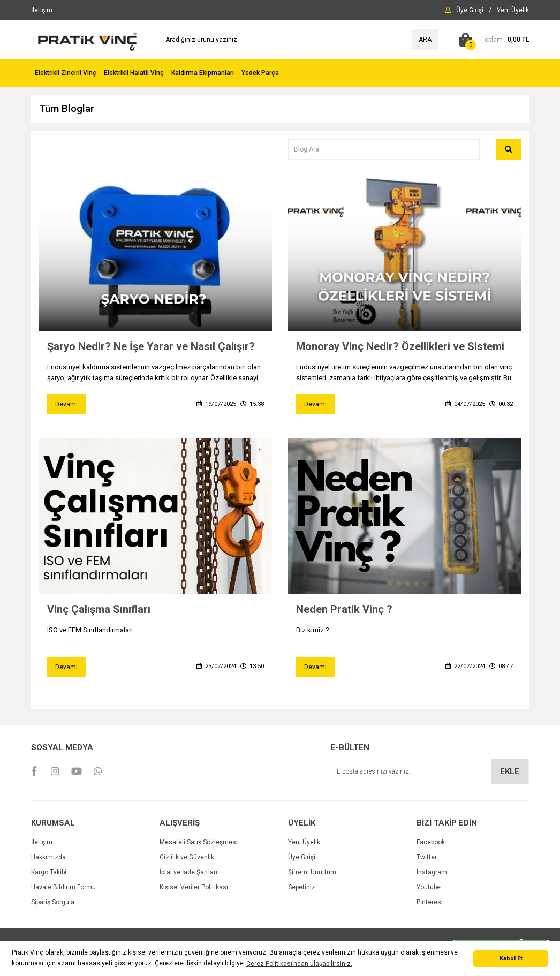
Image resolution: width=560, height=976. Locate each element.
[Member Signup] (513, 10)
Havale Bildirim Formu (63, 887)
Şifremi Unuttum (312, 872)
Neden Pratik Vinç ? (344, 609)
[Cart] (492, 40)
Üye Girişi (302, 857)
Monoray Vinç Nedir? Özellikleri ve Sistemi (400, 346)
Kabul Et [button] (511, 959)
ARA (425, 40)
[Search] (299, 40)
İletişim (42, 842)
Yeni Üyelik (304, 842)
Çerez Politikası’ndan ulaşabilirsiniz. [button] (299, 964)
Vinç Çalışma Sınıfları (99, 609)
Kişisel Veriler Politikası (194, 887)
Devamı (66, 404)
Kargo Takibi (49, 872)
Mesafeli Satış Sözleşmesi (199, 842)
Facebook (431, 842)
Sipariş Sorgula (53, 902)
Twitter (427, 857)
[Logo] (87, 39)
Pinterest (430, 902)
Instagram (432, 872)
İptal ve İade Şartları (188, 872)
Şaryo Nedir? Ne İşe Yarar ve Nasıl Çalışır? (151, 346)
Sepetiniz (302, 887)
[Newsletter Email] (430, 771)
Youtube (429, 887)
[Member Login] (470, 10)
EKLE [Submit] (510, 771)
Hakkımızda (48, 857)
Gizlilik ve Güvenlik (187, 857)
